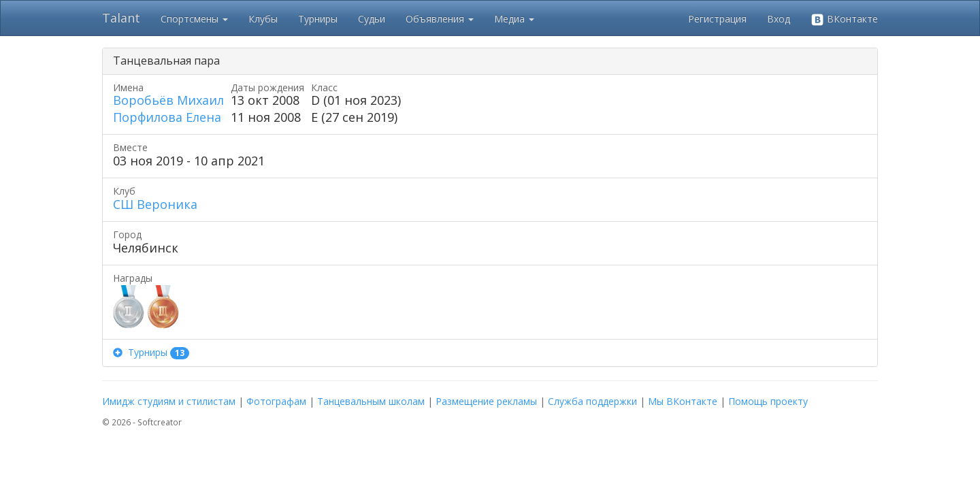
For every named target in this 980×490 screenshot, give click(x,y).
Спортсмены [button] (194, 19)
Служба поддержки (592, 401)
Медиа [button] (514, 19)
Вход (779, 19)
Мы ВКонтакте (683, 401)
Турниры (318, 19)
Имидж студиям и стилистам (169, 401)
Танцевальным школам (371, 401)
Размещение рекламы (486, 401)
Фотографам (276, 401)
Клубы (263, 19)
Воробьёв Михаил (168, 100)
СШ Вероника (155, 204)
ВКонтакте (844, 19)
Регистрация (717, 19)
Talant (121, 18)
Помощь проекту (768, 401)
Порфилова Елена (167, 117)
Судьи (372, 19)
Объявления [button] (440, 19)
